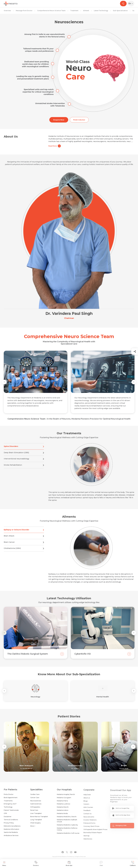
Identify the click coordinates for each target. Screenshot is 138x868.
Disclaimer (8, 817)
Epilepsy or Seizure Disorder (24, 532)
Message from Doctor (24, 11)
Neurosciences (36, 803)
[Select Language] (131, 4)
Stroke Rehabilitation (24, 467)
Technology (8, 808)
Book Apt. (69, 864)
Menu (4, 864)
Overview (7, 11)
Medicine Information (11, 830)
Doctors (36, 864)
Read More (55, 146)
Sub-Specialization (120, 11)
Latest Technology (101, 11)
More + (33, 828)
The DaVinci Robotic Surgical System (28, 656)
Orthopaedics (35, 809)
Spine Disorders (24, 449)
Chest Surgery (35, 825)
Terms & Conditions (11, 821)
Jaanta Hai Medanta (11, 833)
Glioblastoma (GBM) (24, 551)
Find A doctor (79, 120)
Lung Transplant (36, 822)
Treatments (8, 802)
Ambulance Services (11, 836)
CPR (5, 814)
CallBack (133, 864)
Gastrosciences (36, 806)
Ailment (86, 11)
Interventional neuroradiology (24, 461)
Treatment (74, 11)
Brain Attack (24, 538)
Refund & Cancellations (12, 827)
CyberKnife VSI (83, 656)
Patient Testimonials (11, 811)
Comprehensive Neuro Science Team (51, 11)
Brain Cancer (24, 545)
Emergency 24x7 (10, 805)
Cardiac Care (35, 796)
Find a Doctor (9, 795)
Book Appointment (11, 798)
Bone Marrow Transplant (39, 818)
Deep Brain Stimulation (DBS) (24, 455)
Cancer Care (35, 799)
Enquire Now (59, 120)
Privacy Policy (9, 824)
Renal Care (34, 812)
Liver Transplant (36, 815)
